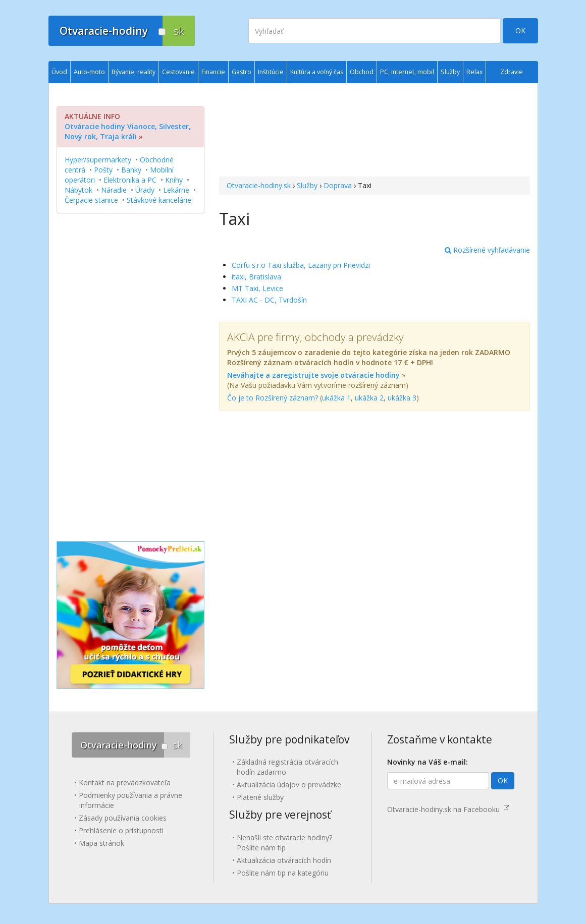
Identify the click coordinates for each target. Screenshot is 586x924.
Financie (213, 72)
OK (520, 31)
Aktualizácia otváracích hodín (284, 860)
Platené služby (260, 797)
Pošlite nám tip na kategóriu (283, 873)
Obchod (362, 72)
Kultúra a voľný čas (317, 72)
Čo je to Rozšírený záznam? (273, 398)
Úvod (59, 72)
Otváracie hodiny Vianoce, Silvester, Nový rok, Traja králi (128, 131)
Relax (474, 72)
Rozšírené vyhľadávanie (487, 250)
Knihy (174, 180)
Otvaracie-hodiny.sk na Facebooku (448, 809)
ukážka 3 (402, 398)
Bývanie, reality (134, 72)
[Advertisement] (374, 131)
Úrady (145, 190)
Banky (131, 170)
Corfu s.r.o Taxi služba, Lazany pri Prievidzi (301, 265)
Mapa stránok (101, 843)
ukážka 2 (369, 398)
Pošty (103, 170)
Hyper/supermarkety (98, 160)
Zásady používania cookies (123, 818)
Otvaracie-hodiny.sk (259, 185)
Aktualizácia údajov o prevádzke (289, 785)
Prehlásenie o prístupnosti (121, 830)
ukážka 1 (336, 398)
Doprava (338, 185)
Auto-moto (89, 72)
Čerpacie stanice (91, 200)
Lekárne (176, 190)
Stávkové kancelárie (159, 200)
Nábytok (78, 190)
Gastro (242, 72)
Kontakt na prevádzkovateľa (125, 783)
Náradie (114, 190)
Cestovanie (178, 72)
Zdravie (512, 72)
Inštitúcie (271, 72)
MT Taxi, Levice (257, 288)
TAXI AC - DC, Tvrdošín (269, 300)
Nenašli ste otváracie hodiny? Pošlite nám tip (284, 843)
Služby (307, 185)
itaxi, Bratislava (256, 277)
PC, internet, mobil (407, 72)
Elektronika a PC (130, 180)
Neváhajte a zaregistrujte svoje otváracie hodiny (313, 375)
